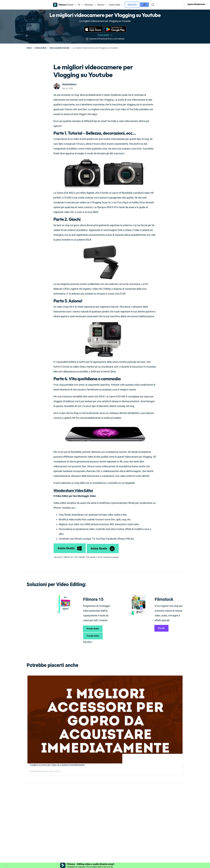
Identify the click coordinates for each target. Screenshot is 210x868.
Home (29, 47)
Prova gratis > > (105, 34)
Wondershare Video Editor (78, 489)
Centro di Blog (41, 47)
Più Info (163, 628)
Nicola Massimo (70, 83)
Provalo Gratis (95, 629)
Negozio (143, 4)
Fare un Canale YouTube (59, 47)
